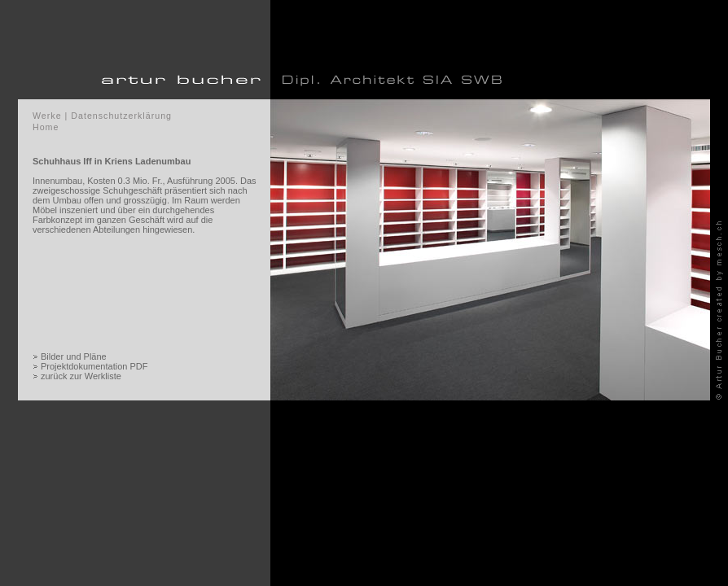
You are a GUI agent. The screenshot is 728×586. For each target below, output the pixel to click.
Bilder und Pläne (74, 356)
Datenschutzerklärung (121, 116)
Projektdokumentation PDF (94, 366)
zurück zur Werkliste (81, 376)
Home (46, 127)
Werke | (50, 116)
